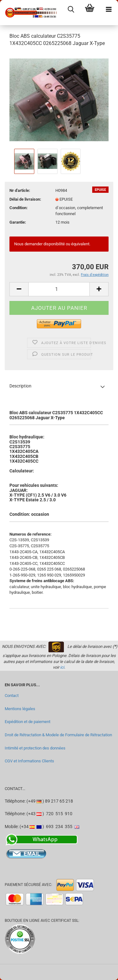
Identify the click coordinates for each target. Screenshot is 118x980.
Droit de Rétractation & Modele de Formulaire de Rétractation (58, 735)
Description (20, 386)
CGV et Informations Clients (29, 761)
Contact (12, 696)
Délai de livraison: (25, 199)
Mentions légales (20, 709)
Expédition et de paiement (28, 722)
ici (62, 667)
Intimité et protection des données (35, 748)
